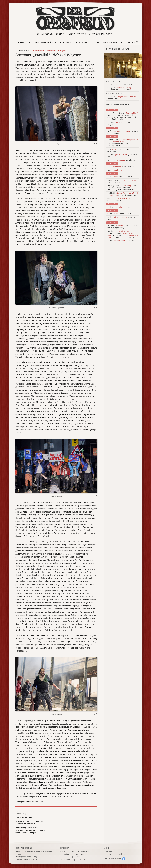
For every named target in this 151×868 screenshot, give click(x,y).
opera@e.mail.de (30, 859)
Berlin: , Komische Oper (122, 218)
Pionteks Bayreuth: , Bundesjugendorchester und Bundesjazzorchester (123, 143)
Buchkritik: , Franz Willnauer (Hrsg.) (123, 194)
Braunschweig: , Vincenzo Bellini (123, 181)
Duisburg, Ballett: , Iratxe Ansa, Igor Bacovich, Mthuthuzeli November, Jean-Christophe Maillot (122, 188)
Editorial (21, 43)
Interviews (85, 852)
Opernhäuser (49, 43)
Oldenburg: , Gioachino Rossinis (121, 200)
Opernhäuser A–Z (67, 854)
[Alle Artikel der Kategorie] (123, 66)
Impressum (108, 854)
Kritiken (34, 43)
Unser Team (109, 851)
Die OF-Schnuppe (67, 860)
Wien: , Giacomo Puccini (119, 214)
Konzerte (76, 852)
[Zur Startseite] (75, 19)
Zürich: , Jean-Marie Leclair (122, 156)
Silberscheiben (66, 857)
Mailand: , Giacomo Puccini (122, 207)
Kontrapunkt (81, 43)
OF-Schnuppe (110, 43)
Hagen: (118, 170)
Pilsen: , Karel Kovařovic (121, 167)
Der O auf (112, 859)
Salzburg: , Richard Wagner (121, 124)
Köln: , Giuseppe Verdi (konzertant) (119, 150)
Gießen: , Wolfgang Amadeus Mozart (123, 132)
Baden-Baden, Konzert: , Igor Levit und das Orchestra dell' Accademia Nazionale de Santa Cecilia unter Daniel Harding (123, 116)
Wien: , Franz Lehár (121, 241)
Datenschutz (120, 854)
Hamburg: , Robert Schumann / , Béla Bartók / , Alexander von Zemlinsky (123, 234)
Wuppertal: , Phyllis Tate (122, 160)
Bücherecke (80, 854)
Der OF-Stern (79, 857)
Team (123, 43)
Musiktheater (37, 51)
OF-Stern (96, 43)
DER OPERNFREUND (24, 848)
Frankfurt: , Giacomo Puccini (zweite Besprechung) (122, 227)
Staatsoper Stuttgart (56, 51)
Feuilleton (65, 43)
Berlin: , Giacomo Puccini (120, 177)
